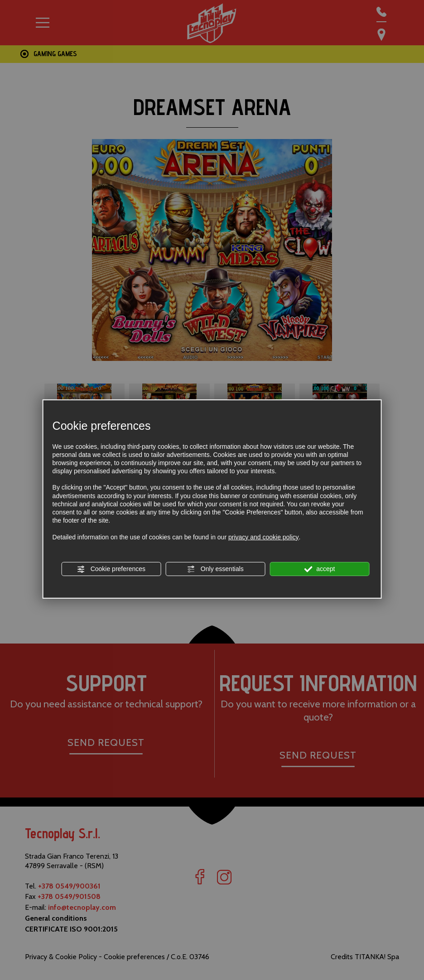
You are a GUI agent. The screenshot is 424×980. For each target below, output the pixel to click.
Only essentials (215, 569)
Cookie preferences (111, 569)
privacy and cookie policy (264, 537)
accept (319, 569)
